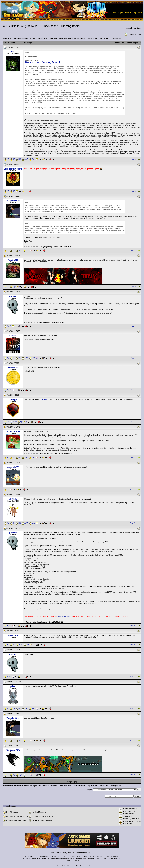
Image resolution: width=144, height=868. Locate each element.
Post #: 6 (134, 358)
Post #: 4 (134, 287)
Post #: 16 (134, 741)
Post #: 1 (134, 159)
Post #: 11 (134, 523)
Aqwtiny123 (13, 260)
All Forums (7, 39)
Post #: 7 (134, 390)
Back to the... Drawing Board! (43, 62)
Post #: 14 (134, 677)
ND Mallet (13, 499)
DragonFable (45, 857)
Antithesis (13, 336)
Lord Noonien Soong (13, 169)
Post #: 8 (134, 422)
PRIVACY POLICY (72, 860)
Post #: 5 (134, 326)
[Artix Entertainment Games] (24, 39)
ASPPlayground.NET (72, 866)
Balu (13, 52)
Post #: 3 (134, 250)
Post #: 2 (134, 191)
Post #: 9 (134, 458)
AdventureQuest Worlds (93, 857)
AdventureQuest (31, 857)
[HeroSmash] (42, 39)
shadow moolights (64, 616)
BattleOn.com (77, 857)
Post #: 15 (134, 709)
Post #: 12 (134, 626)
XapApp (13, 399)
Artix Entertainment (112, 857)
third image (44, 399)
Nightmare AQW (13, 750)
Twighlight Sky (13, 201)
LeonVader (13, 368)
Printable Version (133, 34)
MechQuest (56, 857)
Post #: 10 (134, 489)
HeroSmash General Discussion (62, 39)
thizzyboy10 (13, 635)
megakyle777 (13, 467)
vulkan (13, 686)
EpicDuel (66, 857)
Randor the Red (14, 431)
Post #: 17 (134, 775)
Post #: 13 (134, 645)
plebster (13, 296)
